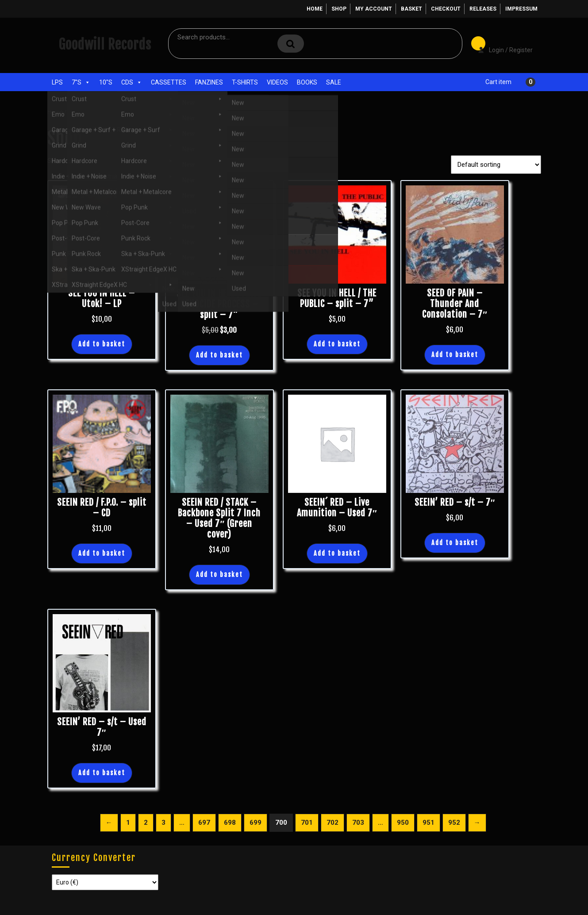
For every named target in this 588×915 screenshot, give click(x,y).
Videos (277, 82)
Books (307, 82)
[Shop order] (496, 165)
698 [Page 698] (230, 823)
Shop (339, 9)
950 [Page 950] (403, 823)
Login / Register (501, 44)
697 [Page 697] (204, 823)
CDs (132, 82)
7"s (81, 82)
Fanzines (209, 82)
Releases (483, 9)
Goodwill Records (105, 44)
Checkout (446, 9)
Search (291, 44)
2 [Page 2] (146, 823)
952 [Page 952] (454, 823)
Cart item (498, 82)
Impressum (521, 9)
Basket (411, 9)
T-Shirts (245, 82)
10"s (106, 82)
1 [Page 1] (128, 823)
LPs (57, 82)
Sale (334, 82)
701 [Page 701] (307, 823)
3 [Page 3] (163, 823)
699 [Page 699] (256, 823)
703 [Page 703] (358, 823)
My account (374, 9)
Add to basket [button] (102, 344)
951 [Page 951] (429, 823)
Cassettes (169, 82)
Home (315, 9)
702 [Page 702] (332, 823)
